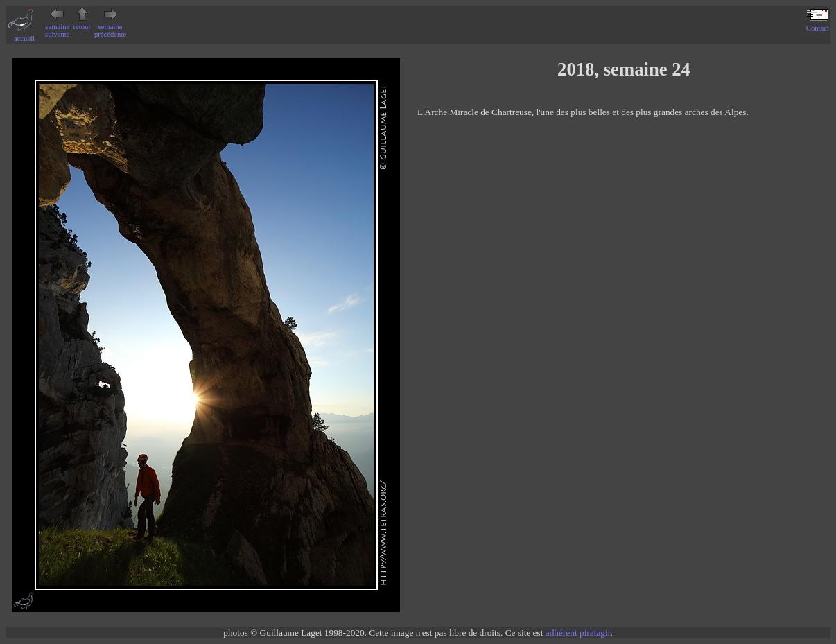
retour (82, 23)
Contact (818, 24)
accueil (24, 35)
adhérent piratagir (578, 633)
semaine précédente (110, 27)
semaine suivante (58, 27)
